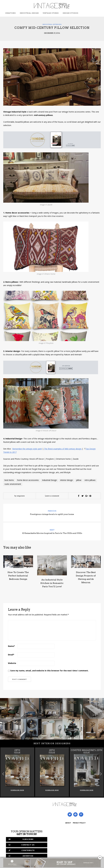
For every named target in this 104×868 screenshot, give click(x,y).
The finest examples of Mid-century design (63, 449)
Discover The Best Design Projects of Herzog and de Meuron (86, 577)
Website (12, 663)
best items (9, 480)
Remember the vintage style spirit (27, 449)
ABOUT (68, 823)
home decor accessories (28, 480)
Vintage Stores (51, 13)
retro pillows (90, 480)
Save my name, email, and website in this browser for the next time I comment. (49, 671)
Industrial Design (29, 13)
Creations (11, 13)
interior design (67, 480)
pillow (79, 480)
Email (11, 655)
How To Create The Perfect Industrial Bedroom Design (18, 576)
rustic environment (13, 484)
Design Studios (71, 13)
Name (11, 646)
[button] (101, 774)
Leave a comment (52, 496)
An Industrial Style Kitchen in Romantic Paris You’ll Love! (52, 583)
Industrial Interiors (52, 24)
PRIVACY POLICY (79, 823)
